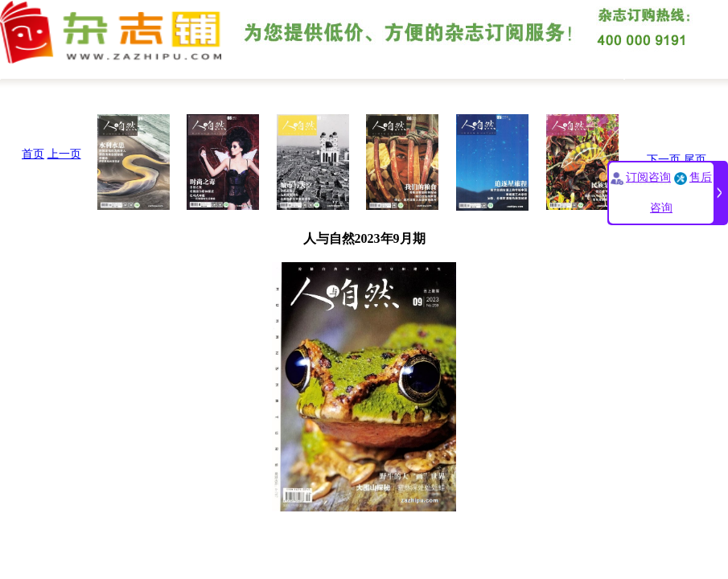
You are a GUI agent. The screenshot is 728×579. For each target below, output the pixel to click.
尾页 (695, 160)
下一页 (664, 160)
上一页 (64, 154)
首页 (33, 154)
